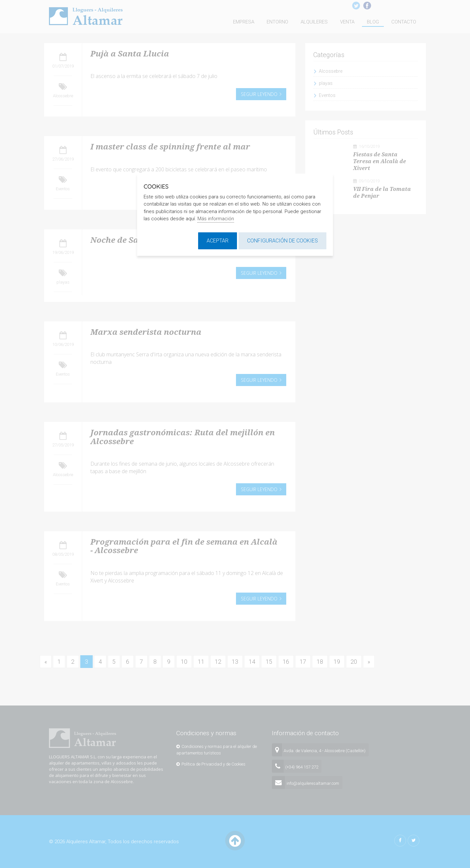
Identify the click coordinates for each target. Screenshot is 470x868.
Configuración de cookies (282, 241)
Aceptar (218, 241)
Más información (216, 219)
